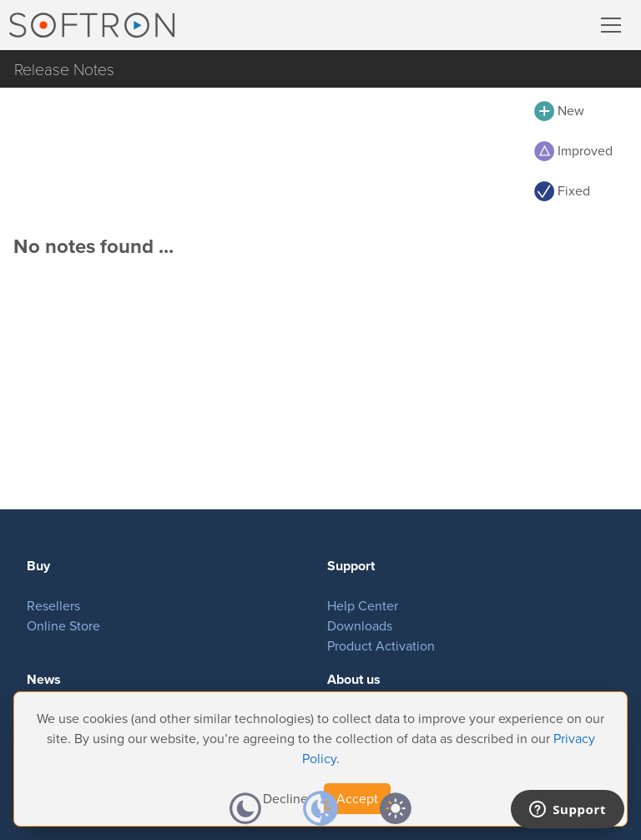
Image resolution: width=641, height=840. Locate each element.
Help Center (363, 606)
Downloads (360, 626)
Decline (285, 799)
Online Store (63, 626)
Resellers (53, 606)
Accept (357, 799)
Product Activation (381, 646)
